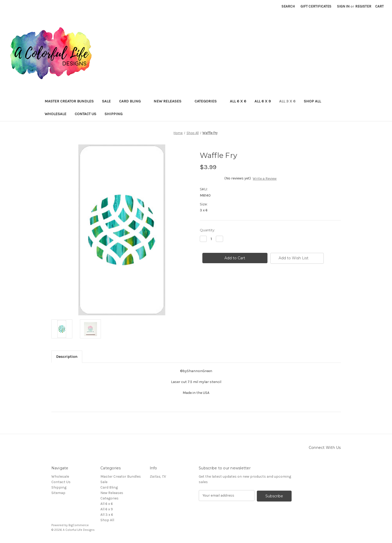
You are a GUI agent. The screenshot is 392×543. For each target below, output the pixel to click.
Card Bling (132, 101)
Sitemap (58, 493)
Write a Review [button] (265, 179)
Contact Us (85, 114)
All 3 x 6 (287, 101)
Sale (106, 101)
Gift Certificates (316, 6)
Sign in (343, 6)
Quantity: (207, 230)
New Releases (170, 101)
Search (288, 6)
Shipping (114, 114)
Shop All (312, 101)
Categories (208, 101)
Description (67, 357)
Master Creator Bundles (69, 101)
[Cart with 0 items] (379, 6)
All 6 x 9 (263, 101)
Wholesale (56, 114)
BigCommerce (79, 525)
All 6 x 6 (238, 101)
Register (363, 6)
